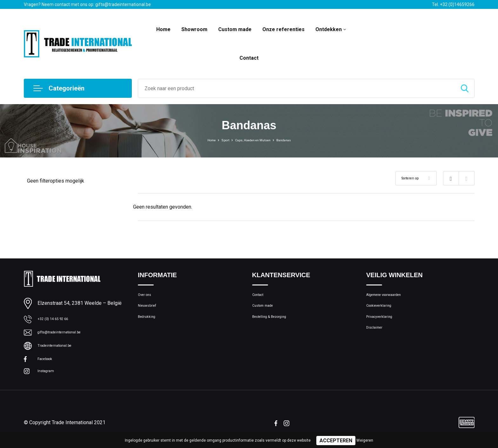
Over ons (147, 296)
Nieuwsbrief (150, 310)
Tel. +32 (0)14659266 (453, 4)
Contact (249, 58)
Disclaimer (377, 337)
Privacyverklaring (384, 324)
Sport (216, 140)
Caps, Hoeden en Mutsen (254, 140)
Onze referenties (283, 29)
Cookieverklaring (383, 310)
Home (163, 29)
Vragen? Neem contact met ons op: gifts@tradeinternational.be (87, 4)
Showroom (194, 29)
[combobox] (297, 88)
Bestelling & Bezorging (276, 324)
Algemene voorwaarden (391, 296)
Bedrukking (149, 324)
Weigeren (365, 440)
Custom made (235, 29)
